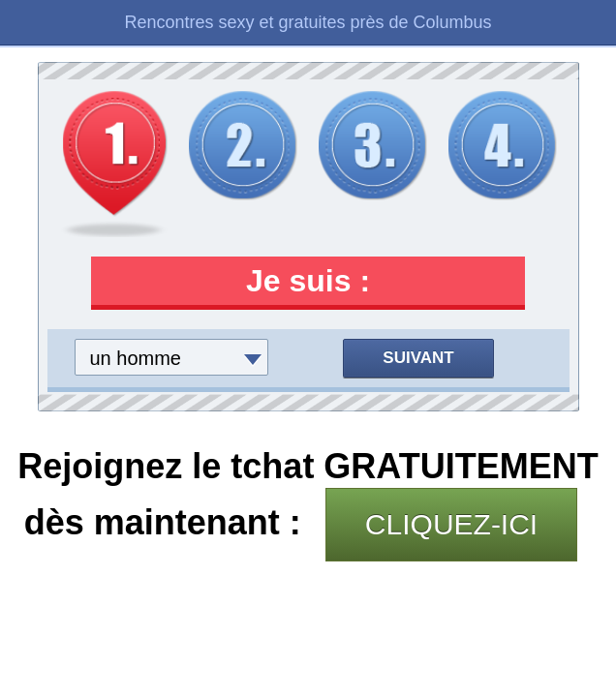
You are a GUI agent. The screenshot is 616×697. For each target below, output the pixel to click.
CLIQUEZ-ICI (451, 524)
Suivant (418, 358)
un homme (136, 358)
